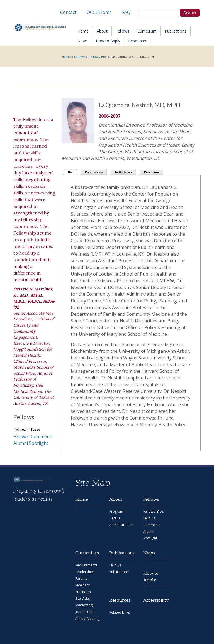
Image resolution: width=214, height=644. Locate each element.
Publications (176, 31)
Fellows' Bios (98, 57)
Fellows (122, 31)
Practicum (151, 172)
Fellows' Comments (33, 436)
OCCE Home (99, 12)
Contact (68, 12)
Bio (72, 172)
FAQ (126, 12)
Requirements (86, 565)
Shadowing (84, 605)
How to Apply (108, 41)
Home (83, 31)
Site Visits (82, 599)
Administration (121, 525)
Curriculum (147, 31)
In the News (123, 172)
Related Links (120, 612)
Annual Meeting (87, 619)
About (102, 31)
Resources (138, 41)
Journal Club (85, 612)
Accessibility (156, 600)
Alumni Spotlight (31, 443)
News (83, 41)
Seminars (82, 585)
